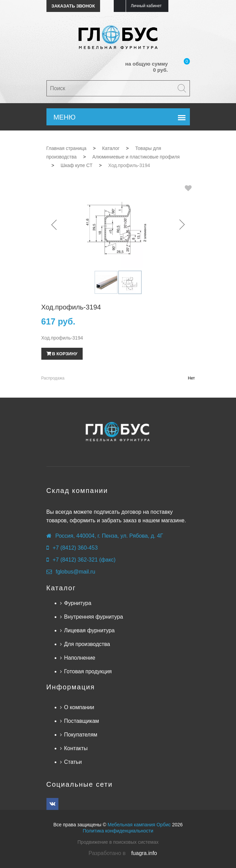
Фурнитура (78, 603)
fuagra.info (144, 853)
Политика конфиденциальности (118, 831)
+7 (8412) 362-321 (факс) (84, 560)
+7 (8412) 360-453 (75, 548)
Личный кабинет (146, 6)
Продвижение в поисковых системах (118, 842)
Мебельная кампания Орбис (139, 825)
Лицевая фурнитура (89, 630)
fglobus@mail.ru (75, 572)
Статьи (73, 762)
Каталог (61, 588)
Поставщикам (82, 721)
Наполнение (80, 658)
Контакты (76, 748)
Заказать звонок (73, 6)
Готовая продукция (88, 671)
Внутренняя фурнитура (94, 617)
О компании (79, 707)
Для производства (87, 644)
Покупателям (81, 735)
